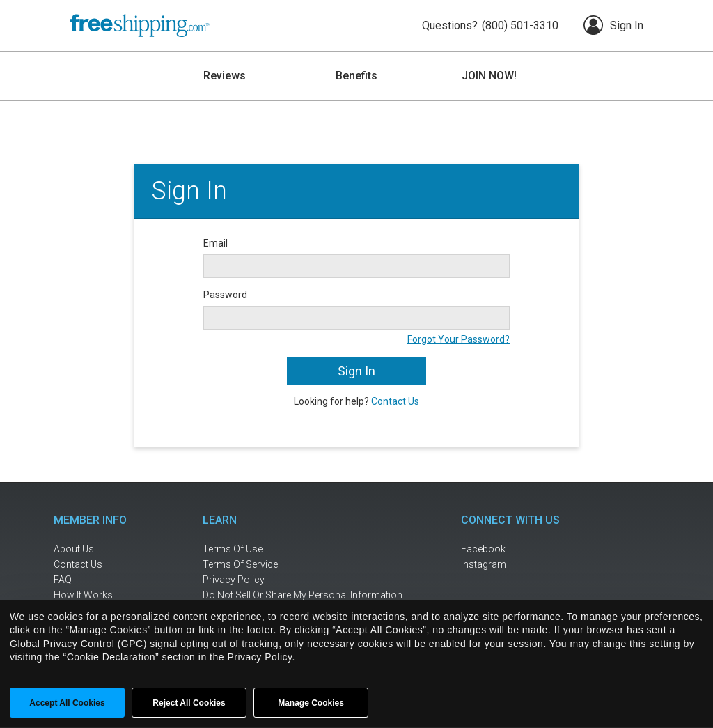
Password (225, 295)
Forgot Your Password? (459, 339)
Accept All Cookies (67, 703)
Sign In (613, 25)
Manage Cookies (311, 703)
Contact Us (395, 401)
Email (216, 243)
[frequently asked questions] (99, 580)
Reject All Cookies (189, 703)
